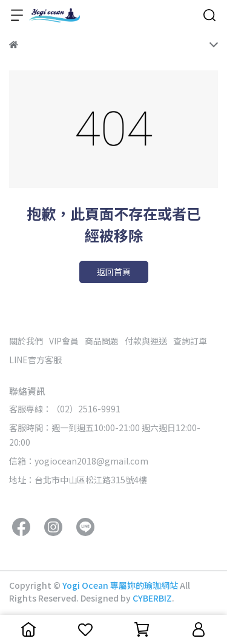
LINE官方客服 (35, 360)
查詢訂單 (190, 341)
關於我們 (26, 341)
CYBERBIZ (152, 598)
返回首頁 (114, 272)
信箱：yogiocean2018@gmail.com (79, 461)
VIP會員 (64, 341)
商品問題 (102, 341)
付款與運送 (146, 341)
